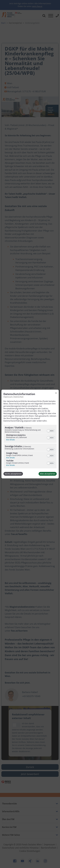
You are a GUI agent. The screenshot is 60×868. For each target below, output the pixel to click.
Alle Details (10, 440)
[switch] (51, 431)
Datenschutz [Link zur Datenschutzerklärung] (19, 397)
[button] (48, 431)
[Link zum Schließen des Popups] (56, 393)
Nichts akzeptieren (13, 474)
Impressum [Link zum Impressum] (8, 397)
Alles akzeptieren (48, 474)
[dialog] (30, 434)
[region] (30, 447)
